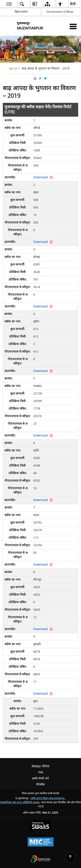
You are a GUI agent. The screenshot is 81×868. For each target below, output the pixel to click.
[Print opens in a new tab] (35, 78)
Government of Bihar (60, 12)
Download (43, 177)
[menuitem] (9, 4)
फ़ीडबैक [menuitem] (40, 784)
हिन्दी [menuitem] (73, 4)
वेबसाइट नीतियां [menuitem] (40, 766)
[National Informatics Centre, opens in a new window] (41, 843)
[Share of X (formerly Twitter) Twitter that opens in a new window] (45, 78)
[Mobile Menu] (73, 26)
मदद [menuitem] (41, 772)
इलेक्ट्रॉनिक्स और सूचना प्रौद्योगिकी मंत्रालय (20, 802)
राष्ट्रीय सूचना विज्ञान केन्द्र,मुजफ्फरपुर (48, 798)
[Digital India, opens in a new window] (41, 860)
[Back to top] (70, 857)
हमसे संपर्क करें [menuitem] (40, 778)
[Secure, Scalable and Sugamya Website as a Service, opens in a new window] (40, 826)
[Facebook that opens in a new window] (40, 78)
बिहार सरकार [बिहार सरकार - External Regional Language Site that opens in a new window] (21, 12)
